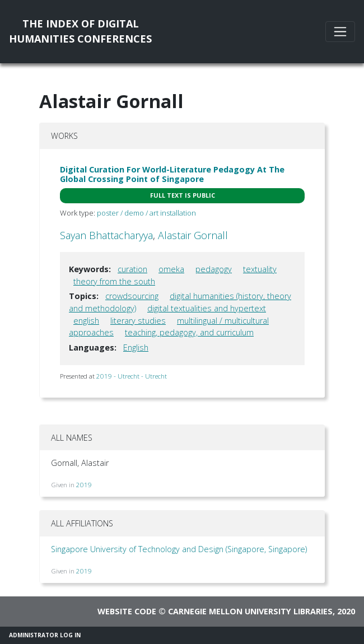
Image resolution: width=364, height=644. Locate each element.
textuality (260, 269)
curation (132, 269)
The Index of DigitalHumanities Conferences (80, 31)
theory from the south (114, 281)
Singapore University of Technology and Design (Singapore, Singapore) (179, 549)
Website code (127, 611)
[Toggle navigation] (340, 32)
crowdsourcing (132, 296)
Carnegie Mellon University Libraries (250, 611)
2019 (84, 485)
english (86, 321)
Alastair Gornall (193, 235)
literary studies (138, 321)
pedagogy (214, 269)
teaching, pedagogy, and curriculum (189, 332)
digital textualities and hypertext (207, 308)
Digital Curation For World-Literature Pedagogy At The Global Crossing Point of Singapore (172, 174)
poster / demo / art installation (146, 213)
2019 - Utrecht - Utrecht (132, 376)
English (136, 347)
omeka (171, 269)
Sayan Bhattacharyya (106, 235)
